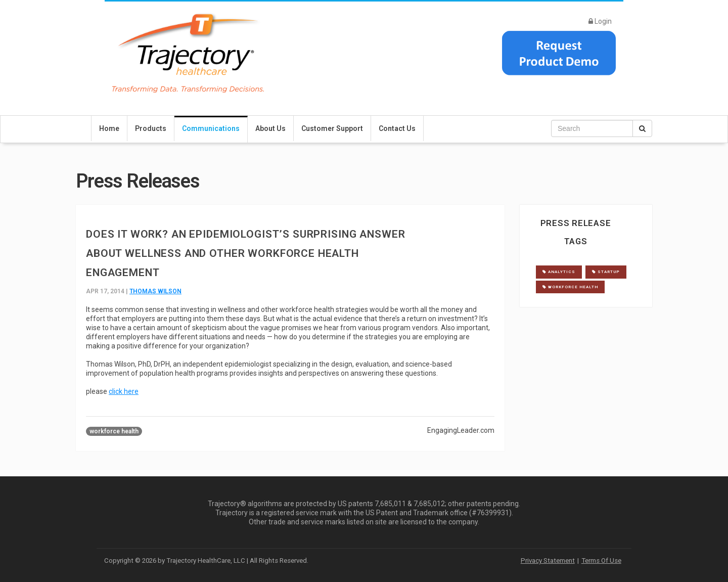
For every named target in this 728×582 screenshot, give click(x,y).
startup (606, 272)
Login (600, 21)
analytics (559, 272)
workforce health (114, 431)
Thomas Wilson (155, 291)
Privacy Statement (548, 561)
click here (124, 391)
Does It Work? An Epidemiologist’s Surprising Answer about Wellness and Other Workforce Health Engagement (245, 253)
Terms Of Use (601, 561)
